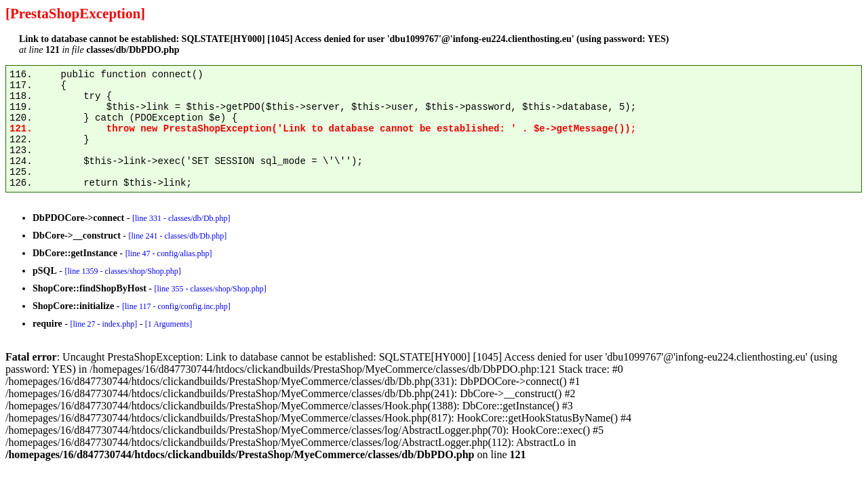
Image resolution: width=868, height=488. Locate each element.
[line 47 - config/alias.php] (169, 253)
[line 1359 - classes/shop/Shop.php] (122, 271)
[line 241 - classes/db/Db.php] (177, 236)
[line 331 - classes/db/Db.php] (181, 218)
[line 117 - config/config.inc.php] (176, 306)
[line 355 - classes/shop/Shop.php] (210, 289)
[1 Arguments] (169, 324)
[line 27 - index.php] (103, 324)
